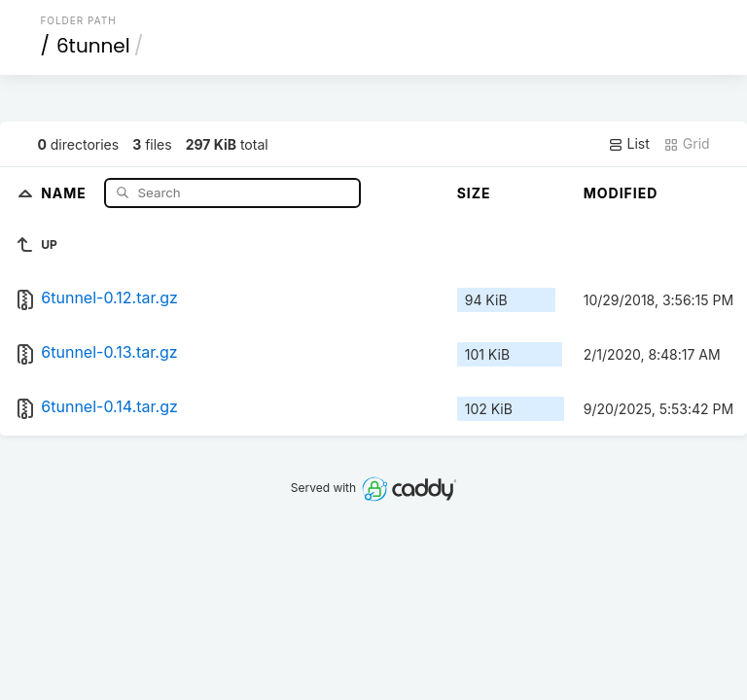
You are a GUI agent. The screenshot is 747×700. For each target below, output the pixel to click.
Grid (687, 144)
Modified (621, 193)
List (629, 144)
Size (474, 193)
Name (66, 192)
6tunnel (93, 46)
